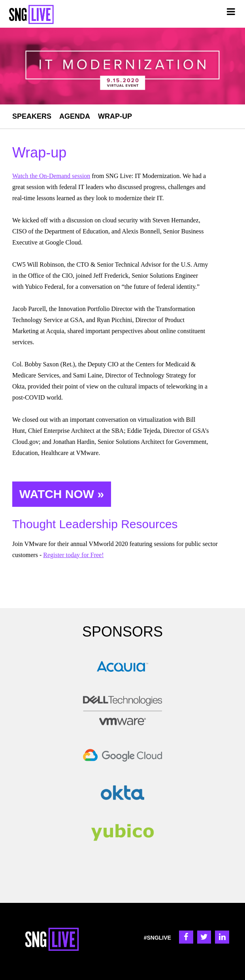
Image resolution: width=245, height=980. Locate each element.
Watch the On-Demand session (51, 176)
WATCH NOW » (62, 494)
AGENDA (75, 116)
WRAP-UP (115, 116)
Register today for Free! (73, 555)
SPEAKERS (32, 116)
